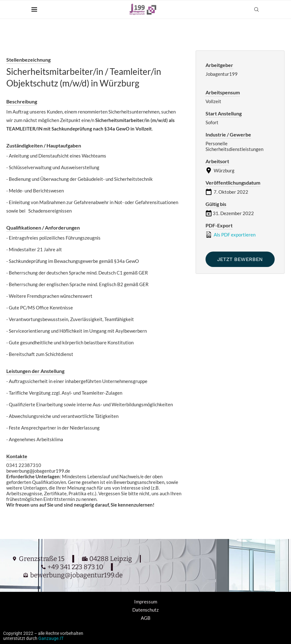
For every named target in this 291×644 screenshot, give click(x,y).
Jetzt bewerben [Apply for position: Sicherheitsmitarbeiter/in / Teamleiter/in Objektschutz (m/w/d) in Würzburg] (240, 259)
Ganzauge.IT (51, 638)
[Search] (256, 9)
